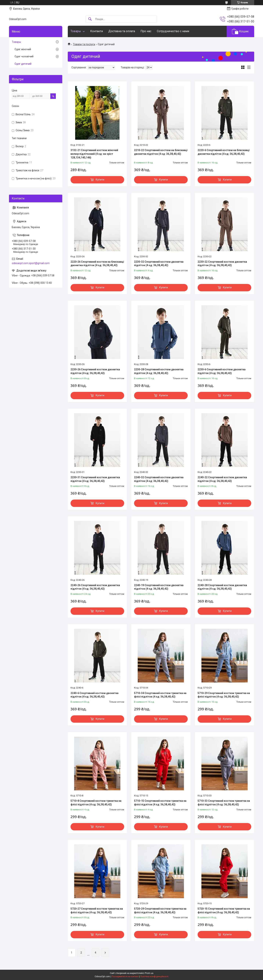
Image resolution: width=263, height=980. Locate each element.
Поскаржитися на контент (125, 977)
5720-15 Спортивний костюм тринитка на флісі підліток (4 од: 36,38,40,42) (224, 911)
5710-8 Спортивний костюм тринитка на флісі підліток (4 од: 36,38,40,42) (96, 803)
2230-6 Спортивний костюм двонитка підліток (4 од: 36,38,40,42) (222, 371)
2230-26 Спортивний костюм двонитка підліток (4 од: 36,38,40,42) (95, 371)
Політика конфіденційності (154, 977)
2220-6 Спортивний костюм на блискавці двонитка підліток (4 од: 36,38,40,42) (224, 152)
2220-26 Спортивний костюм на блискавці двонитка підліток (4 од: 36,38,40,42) (97, 264)
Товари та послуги (84, 44)
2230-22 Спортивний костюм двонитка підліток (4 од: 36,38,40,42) (222, 264)
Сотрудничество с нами (173, 31)
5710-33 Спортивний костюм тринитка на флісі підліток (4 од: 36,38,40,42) (224, 803)
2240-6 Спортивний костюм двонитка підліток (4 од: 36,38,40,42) (94, 695)
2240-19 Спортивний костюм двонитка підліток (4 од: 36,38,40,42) (159, 587)
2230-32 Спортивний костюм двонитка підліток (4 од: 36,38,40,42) (159, 264)
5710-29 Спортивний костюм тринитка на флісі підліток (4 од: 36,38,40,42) (224, 695)
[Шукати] (90, 19)
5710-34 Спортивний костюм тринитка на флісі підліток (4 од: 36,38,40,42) (160, 695)
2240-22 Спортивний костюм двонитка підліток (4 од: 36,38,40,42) (222, 479)
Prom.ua (149, 973)
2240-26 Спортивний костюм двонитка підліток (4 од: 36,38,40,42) (95, 587)
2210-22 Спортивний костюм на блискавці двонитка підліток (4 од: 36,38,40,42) (161, 152)
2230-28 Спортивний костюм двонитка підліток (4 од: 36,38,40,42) (159, 371)
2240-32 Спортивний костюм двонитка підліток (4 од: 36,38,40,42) (159, 479)
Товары (76, 31)
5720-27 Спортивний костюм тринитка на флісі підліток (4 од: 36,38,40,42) (97, 911)
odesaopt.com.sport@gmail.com (31, 263)
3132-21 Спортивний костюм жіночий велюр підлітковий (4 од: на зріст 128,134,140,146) (94, 154)
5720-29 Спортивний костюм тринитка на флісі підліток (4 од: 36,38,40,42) (160, 911)
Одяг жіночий (23, 49)
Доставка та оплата (122, 31)
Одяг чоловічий (24, 56)
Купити (100, 180)
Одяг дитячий (23, 64)
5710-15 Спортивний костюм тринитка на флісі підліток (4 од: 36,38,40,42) (160, 803)
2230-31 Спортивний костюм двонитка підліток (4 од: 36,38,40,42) (95, 479)
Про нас (146, 31)
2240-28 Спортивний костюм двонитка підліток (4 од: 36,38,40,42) (222, 587)
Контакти (97, 31)
